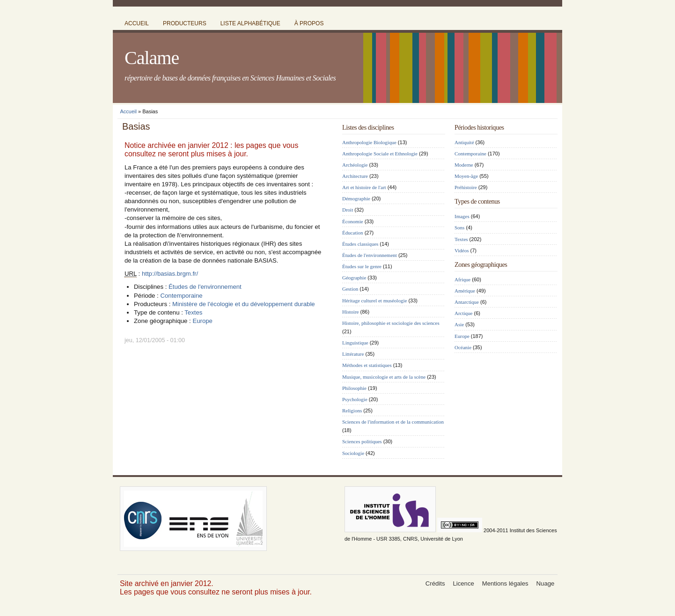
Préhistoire (466, 187)
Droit (348, 210)
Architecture (355, 176)
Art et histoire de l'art (364, 187)
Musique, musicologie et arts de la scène (384, 377)
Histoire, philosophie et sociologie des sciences (391, 323)
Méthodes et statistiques (367, 365)
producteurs (185, 23)
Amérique (465, 291)
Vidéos (462, 250)
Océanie (463, 347)
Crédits (435, 583)
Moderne (464, 165)
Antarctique (467, 302)
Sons (459, 227)
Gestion (350, 289)
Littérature (353, 354)
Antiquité (464, 142)
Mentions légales (505, 583)
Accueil (128, 111)
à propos (309, 23)
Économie (353, 221)
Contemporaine (181, 296)
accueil (137, 23)
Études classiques (360, 244)
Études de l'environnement (205, 287)
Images (462, 216)
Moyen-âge (466, 176)
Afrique (462, 279)
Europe (202, 321)
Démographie (356, 198)
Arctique (463, 313)
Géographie (354, 278)
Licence (463, 583)
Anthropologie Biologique (369, 142)
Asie (459, 324)
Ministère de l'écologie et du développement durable (244, 304)
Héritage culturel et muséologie (374, 301)
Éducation (353, 233)
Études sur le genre (362, 266)
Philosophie (354, 388)
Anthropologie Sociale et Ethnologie (380, 154)
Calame (152, 58)
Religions (352, 411)
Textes (193, 312)
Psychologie (355, 399)
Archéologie (355, 165)
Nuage (546, 583)
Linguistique (355, 343)
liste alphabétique (250, 23)
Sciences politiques (362, 441)
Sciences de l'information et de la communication (393, 422)
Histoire (350, 312)
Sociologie (353, 453)
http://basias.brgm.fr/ (170, 274)
